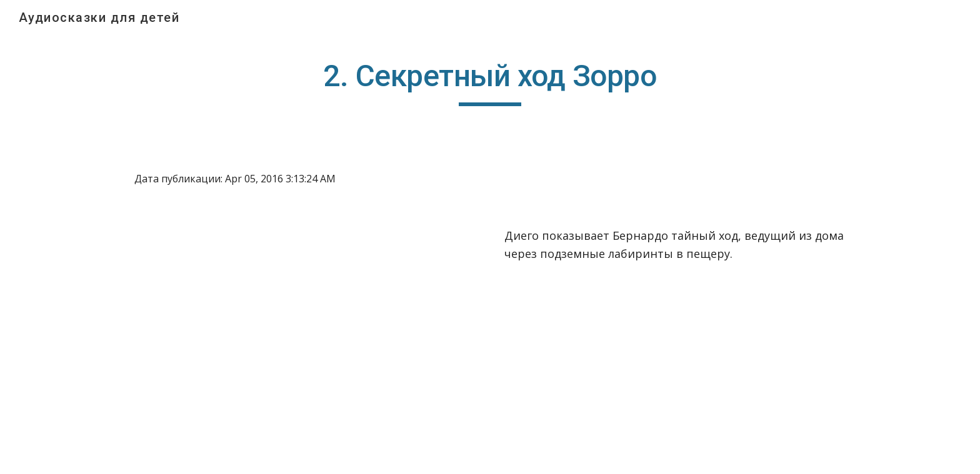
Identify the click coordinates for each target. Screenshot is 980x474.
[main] (490, 82)
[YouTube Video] (274, 340)
